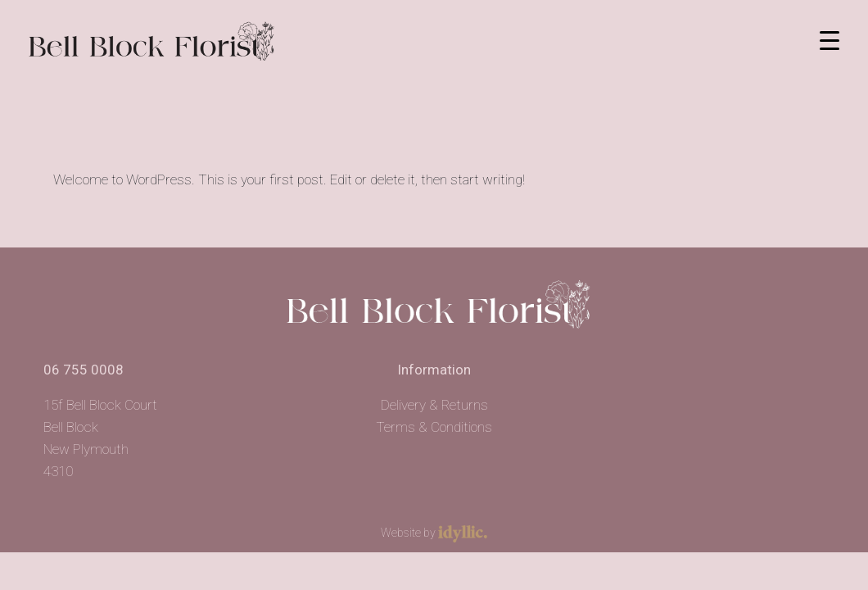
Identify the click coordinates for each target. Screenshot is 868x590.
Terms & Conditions (434, 427)
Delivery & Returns (434, 405)
